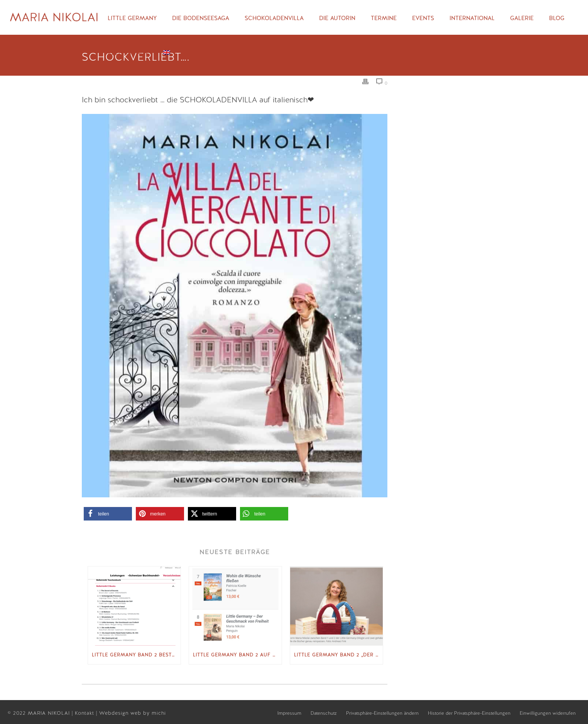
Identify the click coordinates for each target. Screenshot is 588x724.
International (472, 18)
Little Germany (132, 18)
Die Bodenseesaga (201, 18)
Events (423, 18)
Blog (557, 18)
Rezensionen (128, 53)
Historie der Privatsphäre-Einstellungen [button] (469, 713)
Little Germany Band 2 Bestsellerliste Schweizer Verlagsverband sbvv (136, 655)
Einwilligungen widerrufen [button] (548, 713)
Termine (384, 18)
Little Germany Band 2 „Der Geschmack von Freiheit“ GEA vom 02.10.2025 (338, 655)
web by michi (149, 713)
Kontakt (85, 713)
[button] (108, 514)
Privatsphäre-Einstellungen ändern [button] (382, 713)
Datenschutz (324, 713)
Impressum (289, 713)
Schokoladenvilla (274, 18)
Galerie (522, 18)
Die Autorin (337, 18)
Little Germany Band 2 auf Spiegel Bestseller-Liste (237, 655)
